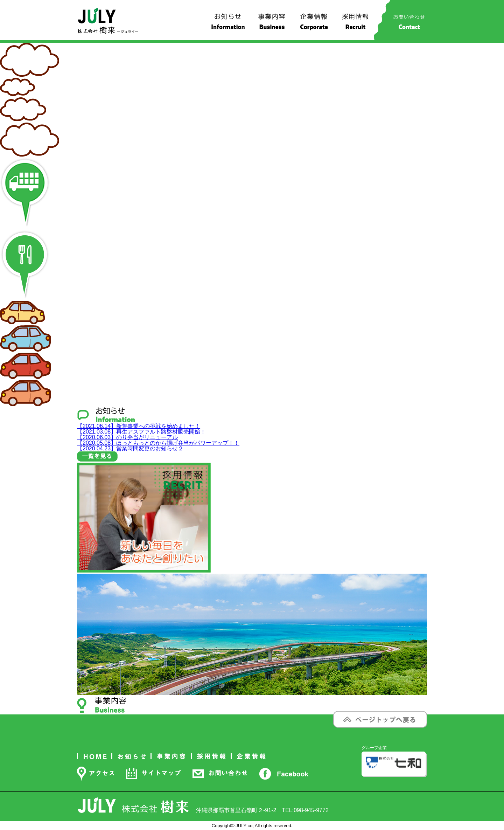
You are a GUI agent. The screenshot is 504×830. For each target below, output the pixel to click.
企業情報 (314, 24)
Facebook (284, 774)
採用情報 (356, 24)
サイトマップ (153, 774)
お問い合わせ (409, 24)
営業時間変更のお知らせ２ (130, 448)
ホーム (95, 756)
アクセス (96, 774)
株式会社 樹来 (108, 21)
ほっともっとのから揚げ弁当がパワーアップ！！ (158, 443)
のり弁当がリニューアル (127, 437)
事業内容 (272, 24)
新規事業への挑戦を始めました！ (139, 426)
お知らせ (228, 24)
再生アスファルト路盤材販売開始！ (141, 432)
